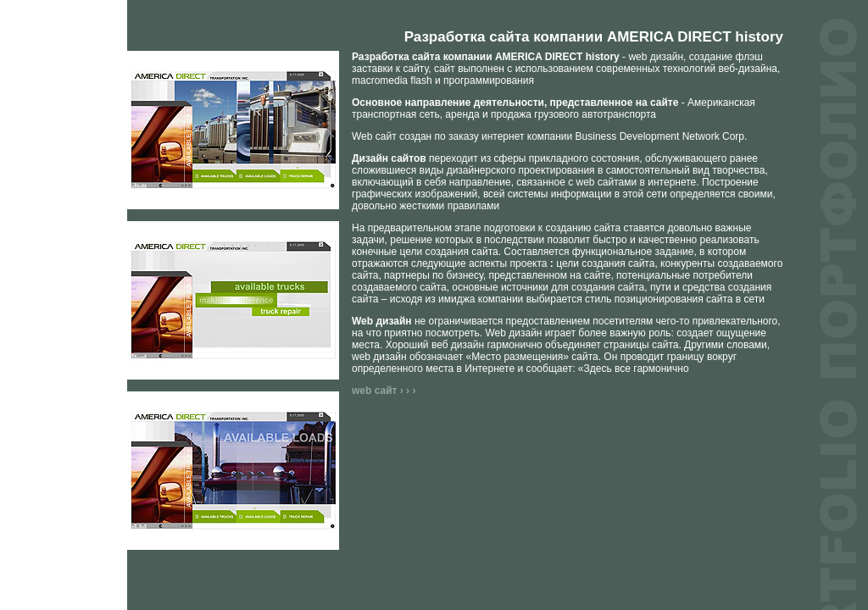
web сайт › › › (384, 391)
